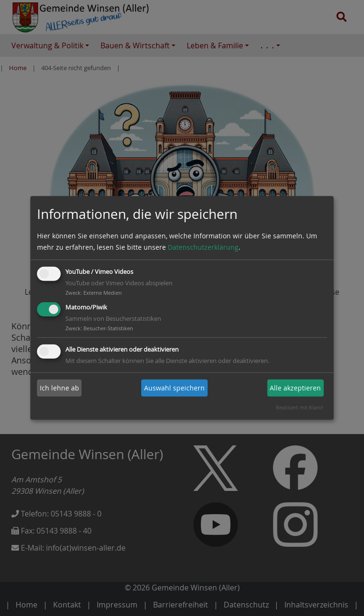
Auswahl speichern (174, 388)
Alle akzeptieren (295, 388)
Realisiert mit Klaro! (300, 407)
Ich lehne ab (59, 388)
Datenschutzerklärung (203, 247)
